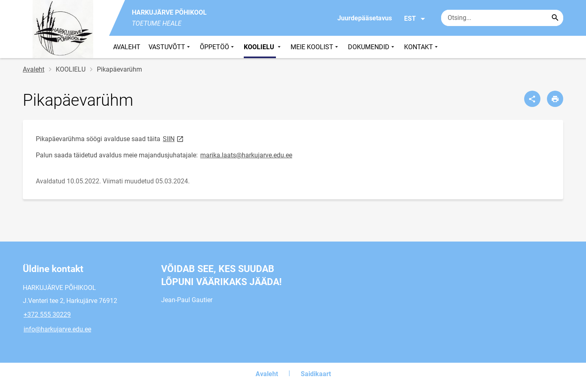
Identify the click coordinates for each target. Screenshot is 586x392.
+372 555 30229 (47, 315)
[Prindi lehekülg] (555, 99)
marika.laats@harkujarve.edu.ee (246, 155)
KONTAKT (422, 47)
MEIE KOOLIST (315, 47)
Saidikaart (316, 374)
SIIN (174, 138)
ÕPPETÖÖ (218, 47)
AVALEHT (127, 47)
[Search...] (555, 18)
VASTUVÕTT (170, 47)
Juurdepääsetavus (365, 18)
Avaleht (34, 69)
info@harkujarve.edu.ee (57, 329)
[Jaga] (532, 99)
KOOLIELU (263, 47)
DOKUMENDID (372, 47)
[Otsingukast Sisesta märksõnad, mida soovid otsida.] (502, 18)
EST (415, 19)
